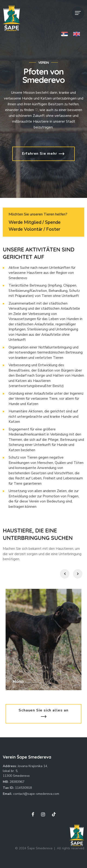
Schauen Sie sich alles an (43, 713)
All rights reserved (71, 848)
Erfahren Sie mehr (43, 154)
